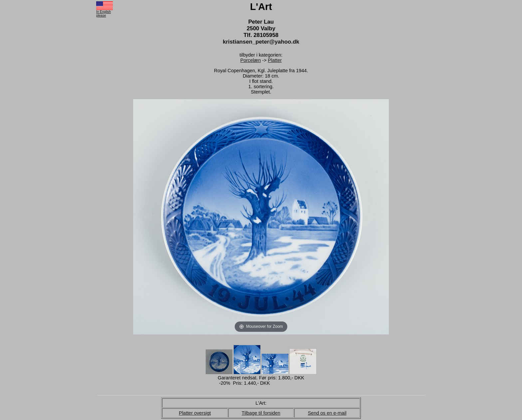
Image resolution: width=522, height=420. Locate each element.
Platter (275, 60)
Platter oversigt (195, 413)
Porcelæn (251, 60)
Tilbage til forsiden (261, 413)
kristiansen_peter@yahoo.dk (261, 42)
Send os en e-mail (327, 413)
